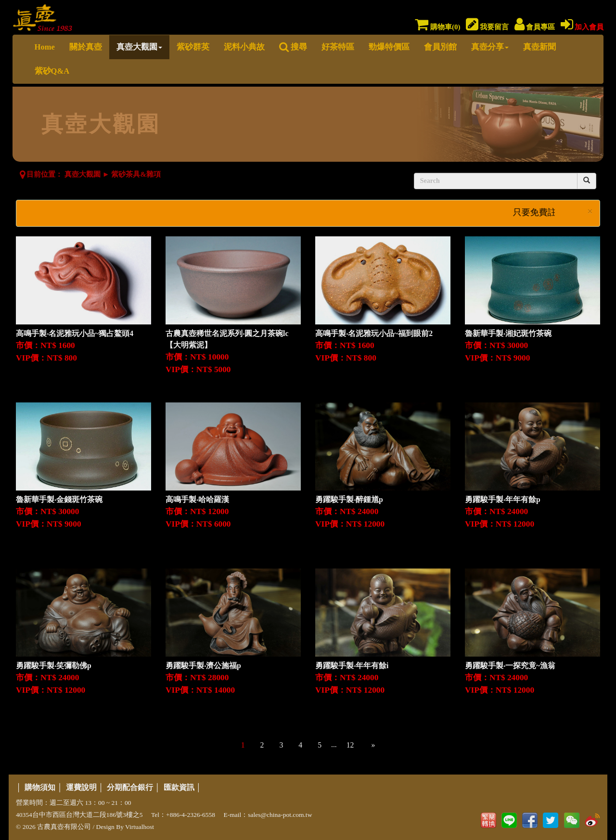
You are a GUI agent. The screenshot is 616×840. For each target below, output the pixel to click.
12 (350, 745)
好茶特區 (338, 47)
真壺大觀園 (139, 47)
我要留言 (488, 27)
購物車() (437, 27)
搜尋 (293, 47)
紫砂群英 (193, 47)
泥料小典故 (244, 47)
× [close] (590, 212)
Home (45, 47)
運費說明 (81, 787)
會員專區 (535, 27)
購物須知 (40, 787)
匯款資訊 (179, 787)
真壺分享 (490, 47)
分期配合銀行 (130, 787)
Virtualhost (140, 827)
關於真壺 (86, 47)
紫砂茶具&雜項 (136, 174)
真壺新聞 (539, 47)
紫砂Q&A (52, 71)
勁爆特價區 (389, 47)
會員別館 (440, 47)
